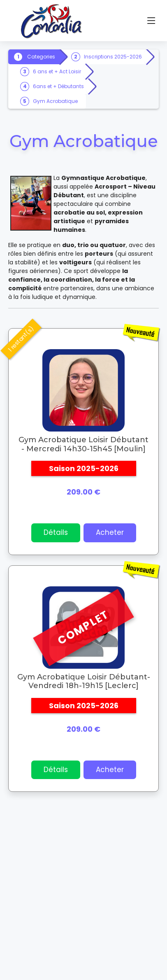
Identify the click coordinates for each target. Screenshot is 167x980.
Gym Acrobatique (55, 101)
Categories (41, 57)
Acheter (110, 532)
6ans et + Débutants (58, 86)
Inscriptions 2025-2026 (113, 57)
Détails (56, 532)
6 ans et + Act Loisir (57, 71)
